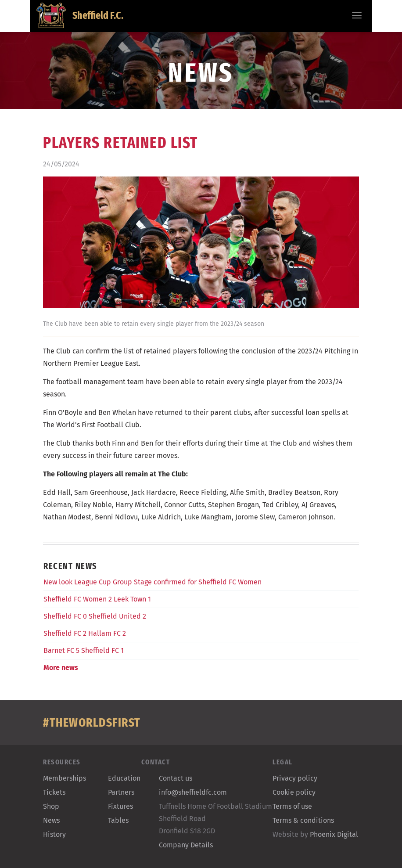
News (51, 820)
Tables (118, 820)
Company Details (186, 845)
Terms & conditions (303, 820)
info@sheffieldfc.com (193, 792)
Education (124, 778)
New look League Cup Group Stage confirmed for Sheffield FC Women (153, 582)
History (54, 834)
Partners (121, 792)
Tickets (54, 792)
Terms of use (292, 806)
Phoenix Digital (334, 834)
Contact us (176, 778)
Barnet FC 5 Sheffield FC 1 (84, 650)
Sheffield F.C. (80, 15)
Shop (51, 806)
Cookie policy (294, 792)
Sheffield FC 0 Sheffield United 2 (95, 616)
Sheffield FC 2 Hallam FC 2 (85, 633)
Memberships (65, 778)
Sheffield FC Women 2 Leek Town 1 (97, 599)
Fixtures (120, 806)
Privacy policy (295, 778)
